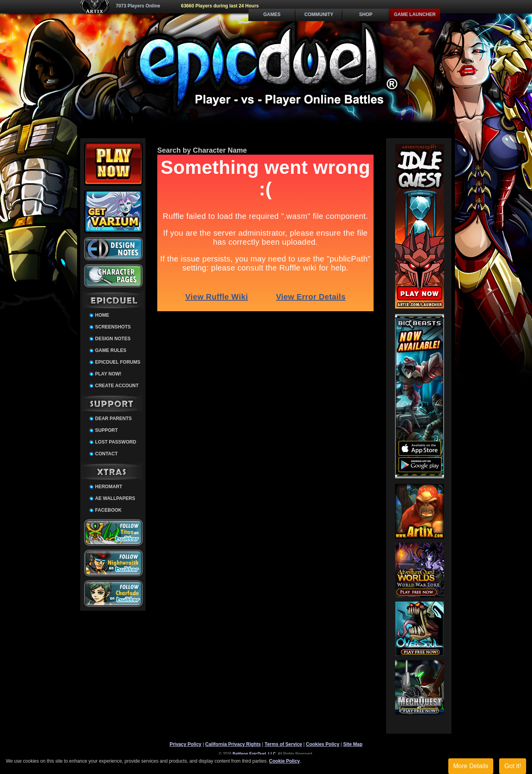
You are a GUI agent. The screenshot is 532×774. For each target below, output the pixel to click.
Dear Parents (113, 419)
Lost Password (116, 442)
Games (272, 14)
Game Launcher (415, 14)
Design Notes (113, 339)
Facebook (108, 510)
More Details (471, 766)
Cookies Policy (323, 744)
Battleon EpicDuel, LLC (254, 754)
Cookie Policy (285, 761)
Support (106, 430)
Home (102, 315)
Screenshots (113, 327)
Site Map (353, 744)
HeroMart (109, 487)
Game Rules (111, 350)
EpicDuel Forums (118, 362)
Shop (366, 14)
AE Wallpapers (115, 498)
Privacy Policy (185, 744)
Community (319, 14)
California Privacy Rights (233, 744)
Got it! (513, 766)
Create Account (117, 386)
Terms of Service (283, 744)
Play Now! (108, 374)
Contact (106, 454)
